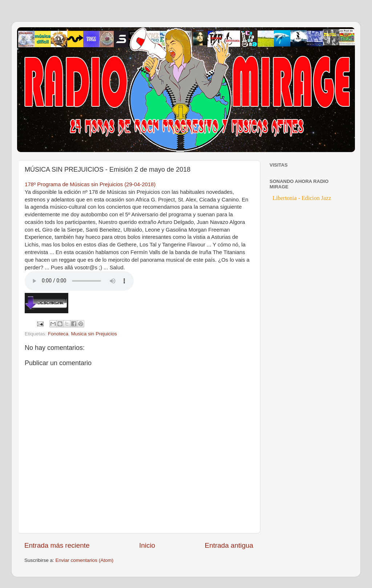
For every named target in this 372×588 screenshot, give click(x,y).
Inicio (147, 545)
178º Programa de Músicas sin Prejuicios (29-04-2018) (90, 184)
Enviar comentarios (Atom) (85, 560)
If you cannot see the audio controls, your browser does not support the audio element (79, 281)
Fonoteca (58, 334)
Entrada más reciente (57, 545)
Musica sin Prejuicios (94, 334)
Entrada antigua (229, 545)
